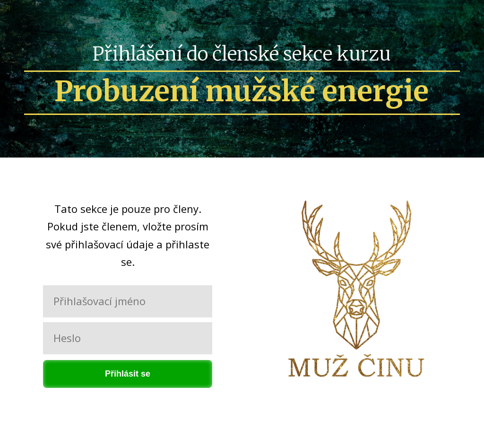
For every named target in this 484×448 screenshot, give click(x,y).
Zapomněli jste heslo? (128, 400)
